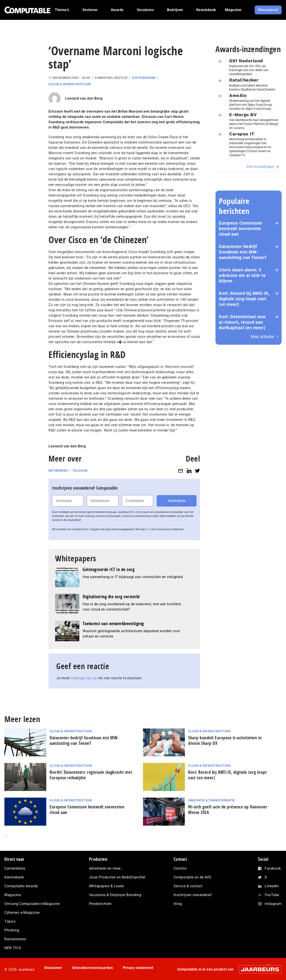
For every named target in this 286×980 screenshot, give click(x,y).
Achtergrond (144, 78)
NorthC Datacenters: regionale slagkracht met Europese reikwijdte (91, 775)
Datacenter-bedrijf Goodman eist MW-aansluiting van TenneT (243, 252)
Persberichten (100, 904)
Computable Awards (21, 886)
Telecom (80, 471)
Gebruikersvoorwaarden (93, 968)
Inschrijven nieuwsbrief (193, 895)
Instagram (273, 904)
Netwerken (58, 471)
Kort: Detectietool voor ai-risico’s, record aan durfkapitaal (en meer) (242, 322)
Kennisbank (14, 877)
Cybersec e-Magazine (22, 913)
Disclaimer (53, 968)
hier (148, 529)
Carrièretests (15, 868)
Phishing (12, 930)
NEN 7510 (13, 948)
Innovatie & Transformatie (212, 800)
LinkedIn (272, 886)
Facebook (273, 868)
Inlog (178, 904)
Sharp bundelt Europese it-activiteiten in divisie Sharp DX (225, 740)
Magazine (13, 895)
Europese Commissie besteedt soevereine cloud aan (240, 229)
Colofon (180, 868)
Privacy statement (138, 968)
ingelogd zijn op (84, 678)
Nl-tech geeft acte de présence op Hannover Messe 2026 (228, 810)
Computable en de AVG (193, 877)
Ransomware (15, 939)
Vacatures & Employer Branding (115, 895)
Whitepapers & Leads (107, 886)
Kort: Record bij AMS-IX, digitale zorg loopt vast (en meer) (244, 299)
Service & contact (188, 886)
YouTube (272, 895)
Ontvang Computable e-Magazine (32, 904)
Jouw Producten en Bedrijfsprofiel (117, 877)
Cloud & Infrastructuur (70, 84)
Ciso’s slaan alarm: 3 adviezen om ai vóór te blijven (242, 275)
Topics (10, 921)
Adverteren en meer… (106, 868)
